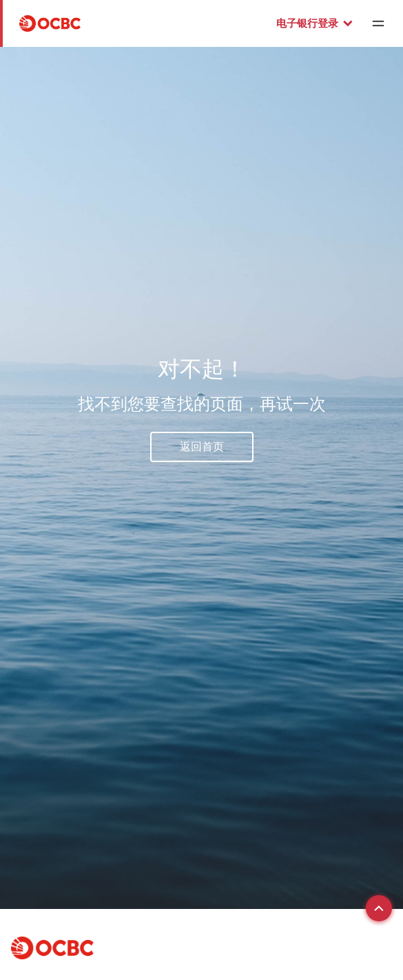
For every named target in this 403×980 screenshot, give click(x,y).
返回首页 (202, 447)
